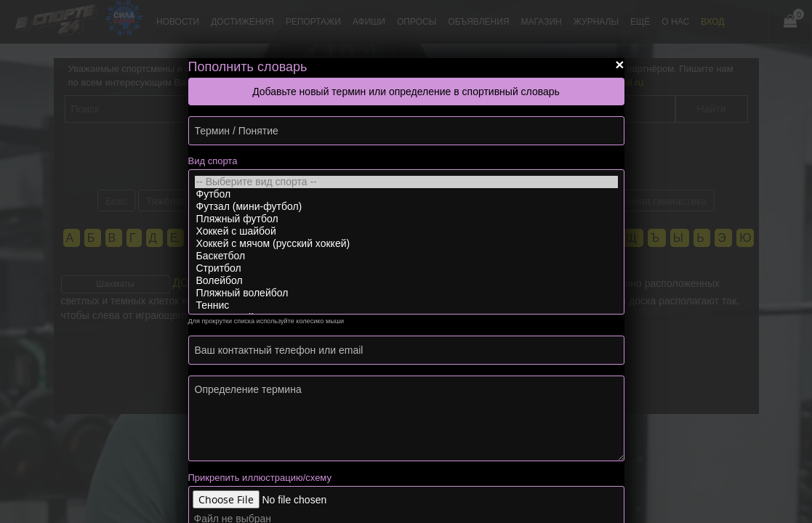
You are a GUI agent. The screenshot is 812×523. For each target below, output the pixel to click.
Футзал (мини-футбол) (406, 207)
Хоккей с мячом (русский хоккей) (406, 244)
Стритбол (406, 268)
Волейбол (406, 281)
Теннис (406, 305)
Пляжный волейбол (406, 293)
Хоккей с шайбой (406, 231)
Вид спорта (213, 161)
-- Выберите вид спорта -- (406, 182)
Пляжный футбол (406, 219)
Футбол (406, 194)
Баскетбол (406, 256)
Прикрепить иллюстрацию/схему (260, 478)
